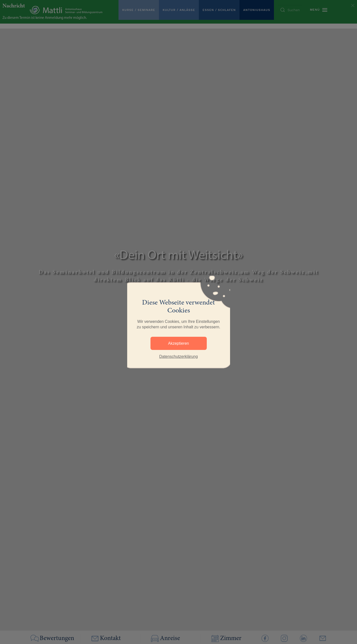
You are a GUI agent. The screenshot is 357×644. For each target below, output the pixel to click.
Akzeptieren (179, 343)
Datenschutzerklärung (178, 356)
